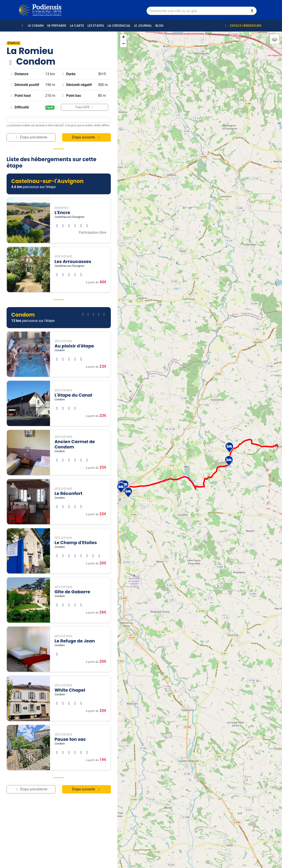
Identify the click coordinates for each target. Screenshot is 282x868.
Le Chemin (36, 26)
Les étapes (96, 26)
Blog (159, 26)
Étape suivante (86, 137)
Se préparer (57, 26)
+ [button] (123, 37)
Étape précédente (31, 137)
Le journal (143, 26)
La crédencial (119, 26)
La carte (77, 26)
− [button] (123, 44)
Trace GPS (85, 107)
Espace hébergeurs (243, 26)
